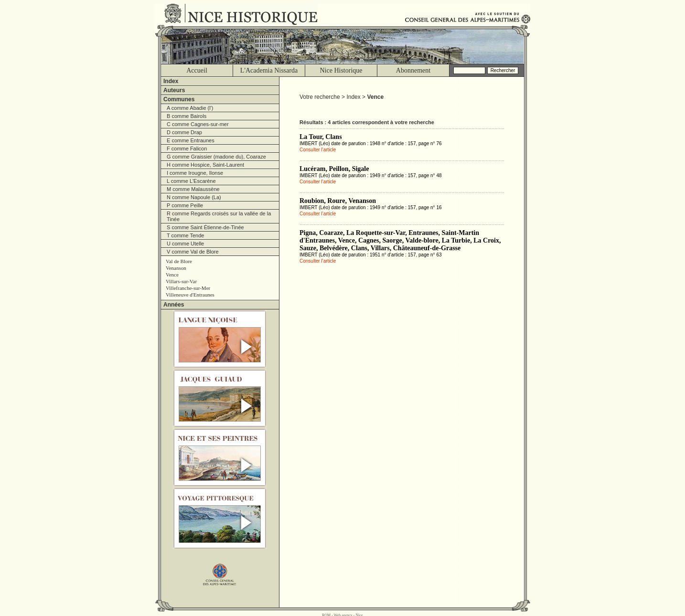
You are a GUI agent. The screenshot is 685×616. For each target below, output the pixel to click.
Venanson (176, 268)
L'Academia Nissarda (269, 70)
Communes (179, 99)
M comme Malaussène (193, 189)
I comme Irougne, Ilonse (195, 173)
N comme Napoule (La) (194, 197)
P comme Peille (185, 205)
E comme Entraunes (191, 140)
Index (171, 81)
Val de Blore (179, 261)
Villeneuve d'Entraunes (190, 295)
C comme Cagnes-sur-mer (198, 124)
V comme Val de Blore (193, 252)
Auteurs (174, 90)
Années (174, 305)
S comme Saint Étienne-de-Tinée (205, 227)
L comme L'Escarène (191, 181)
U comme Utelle (185, 244)
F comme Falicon (187, 149)
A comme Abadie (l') (190, 108)
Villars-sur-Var (181, 281)
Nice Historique (341, 70)
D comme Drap (184, 132)
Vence (172, 275)
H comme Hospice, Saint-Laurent (205, 165)
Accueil (197, 70)
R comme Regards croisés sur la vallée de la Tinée (219, 216)
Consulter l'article (318, 150)
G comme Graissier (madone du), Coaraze (216, 157)
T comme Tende (185, 235)
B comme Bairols (187, 116)
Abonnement (413, 70)
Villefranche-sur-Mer (188, 288)
